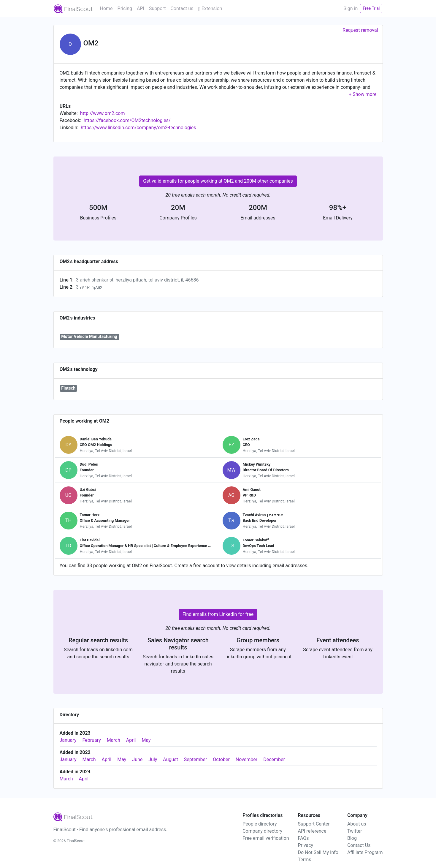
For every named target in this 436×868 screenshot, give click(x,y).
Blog (352, 838)
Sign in (351, 8)
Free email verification (266, 838)
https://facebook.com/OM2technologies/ (127, 120)
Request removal (360, 30)
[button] (363, 94)
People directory (260, 824)
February (92, 740)
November (246, 759)
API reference (312, 831)
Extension (210, 8)
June (137, 759)
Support (157, 8)
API (141, 8)
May (146, 740)
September (196, 759)
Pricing (125, 8)
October (221, 759)
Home (106, 8)
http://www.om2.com (103, 113)
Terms (304, 860)
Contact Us (359, 845)
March (114, 740)
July (153, 759)
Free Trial (371, 8)
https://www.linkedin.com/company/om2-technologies (138, 128)
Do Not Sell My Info (318, 852)
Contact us (182, 8)
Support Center (314, 824)
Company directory (262, 831)
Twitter (355, 831)
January (68, 740)
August (170, 759)
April (131, 740)
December (274, 759)
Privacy (305, 845)
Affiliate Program (365, 852)
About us (357, 824)
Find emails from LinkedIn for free (218, 614)
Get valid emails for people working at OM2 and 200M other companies (218, 181)
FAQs (303, 838)
